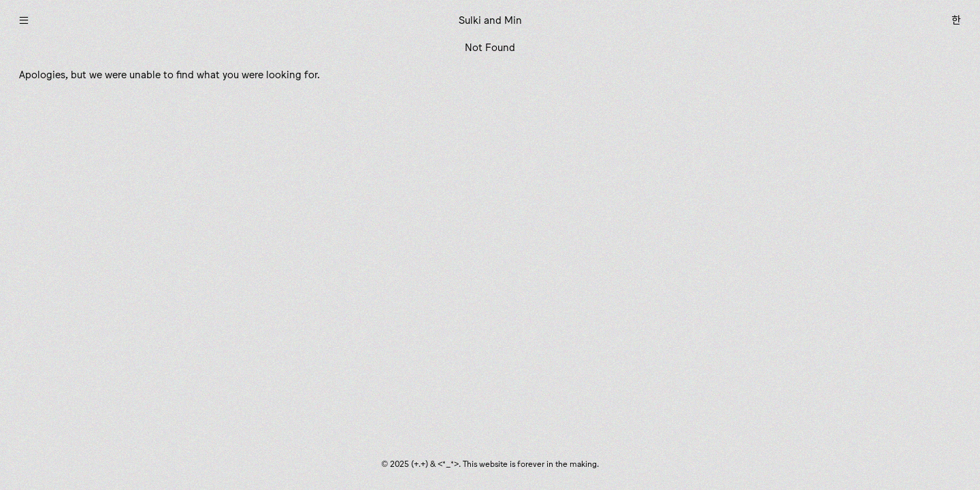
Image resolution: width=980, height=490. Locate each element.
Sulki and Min (490, 20)
